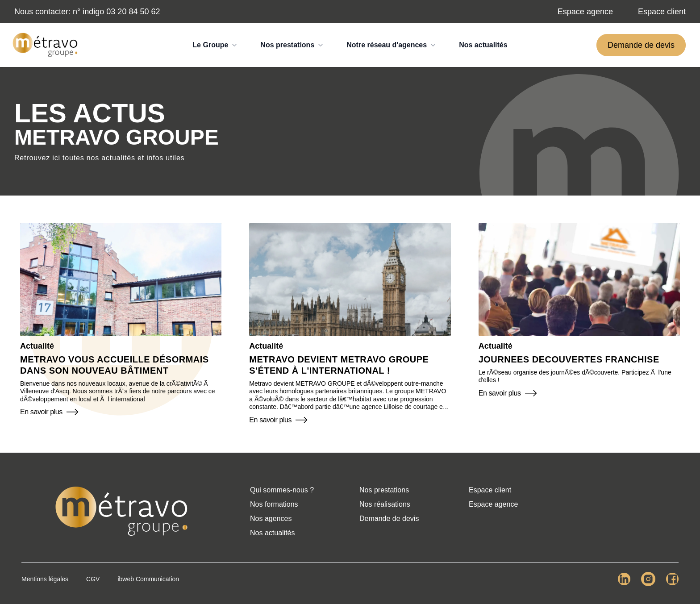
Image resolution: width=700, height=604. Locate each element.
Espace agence (585, 12)
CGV (93, 579)
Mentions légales (45, 579)
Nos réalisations (385, 504)
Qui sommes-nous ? (282, 490)
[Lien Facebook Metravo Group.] (672, 579)
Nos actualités (483, 45)
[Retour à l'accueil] (121, 511)
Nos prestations (293, 45)
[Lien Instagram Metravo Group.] (648, 579)
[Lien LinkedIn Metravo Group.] (624, 579)
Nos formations (274, 504)
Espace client (662, 12)
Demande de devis (641, 45)
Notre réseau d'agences (392, 45)
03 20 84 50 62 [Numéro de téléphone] (133, 12)
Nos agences (271, 519)
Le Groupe (216, 45)
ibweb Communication (148, 579)
